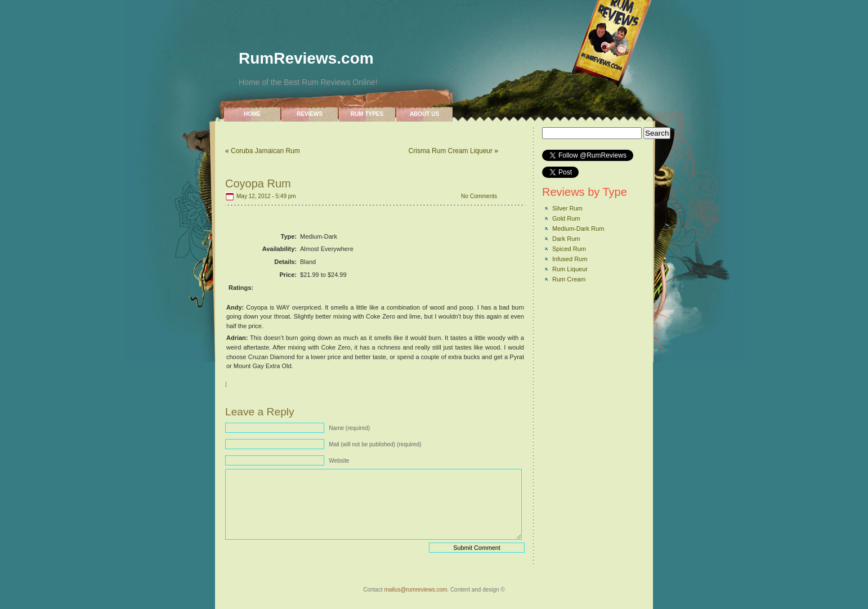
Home (252, 114)
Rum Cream (569, 279)
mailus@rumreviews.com (415, 590)
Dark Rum (566, 239)
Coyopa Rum (258, 183)
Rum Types (367, 114)
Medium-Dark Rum (578, 229)
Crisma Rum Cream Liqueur (451, 151)
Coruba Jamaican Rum (265, 151)
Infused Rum (570, 259)
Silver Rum (567, 208)
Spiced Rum (569, 249)
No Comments (479, 196)
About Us (424, 114)
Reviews (310, 114)
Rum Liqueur (570, 269)
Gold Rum (566, 218)
